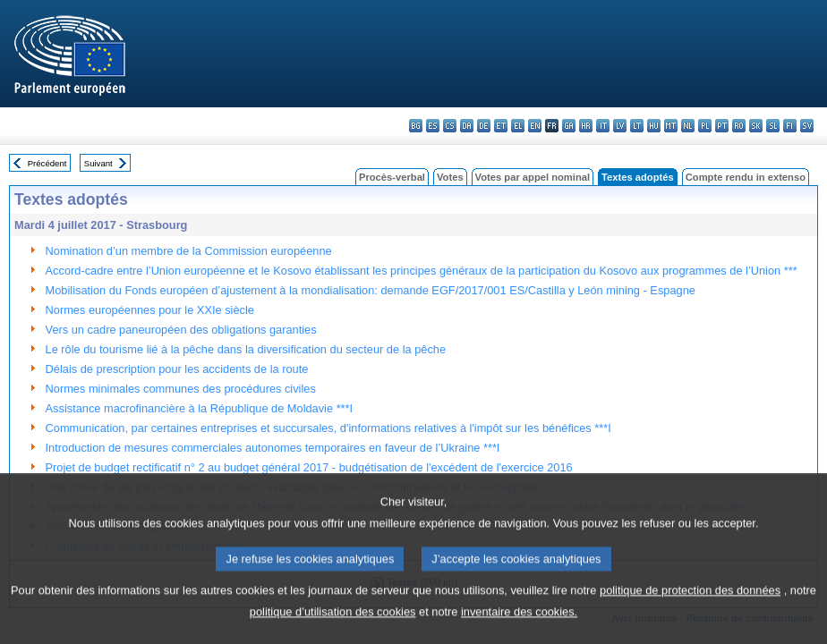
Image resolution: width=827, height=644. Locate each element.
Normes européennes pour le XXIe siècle (150, 310)
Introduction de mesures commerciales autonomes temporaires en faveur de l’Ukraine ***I (273, 448)
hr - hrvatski (586, 126)
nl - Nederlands (688, 126)
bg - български (416, 126)
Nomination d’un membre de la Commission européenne (189, 251)
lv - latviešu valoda (620, 126)
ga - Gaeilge (569, 126)
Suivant (98, 163)
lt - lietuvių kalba (637, 126)
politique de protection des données (690, 610)
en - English (535, 126)
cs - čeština (450, 126)
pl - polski (705, 126)
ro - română (739, 126)
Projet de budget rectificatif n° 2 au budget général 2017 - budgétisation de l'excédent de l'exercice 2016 (309, 467)
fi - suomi (790, 126)
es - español (433, 126)
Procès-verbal (392, 177)
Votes (450, 177)
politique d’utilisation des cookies (333, 631)
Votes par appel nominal (533, 177)
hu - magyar (654, 126)
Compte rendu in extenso (746, 177)
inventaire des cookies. (519, 631)
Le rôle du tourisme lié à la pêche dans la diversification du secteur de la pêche (246, 349)
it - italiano (603, 126)
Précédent (47, 163)
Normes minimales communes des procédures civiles (181, 389)
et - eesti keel (501, 126)
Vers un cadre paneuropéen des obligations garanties (181, 330)
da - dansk (467, 126)
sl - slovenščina (773, 126)
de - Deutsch (484, 126)
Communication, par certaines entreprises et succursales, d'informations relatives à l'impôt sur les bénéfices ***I (328, 428)
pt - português (722, 126)
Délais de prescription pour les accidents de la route (177, 369)
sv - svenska (807, 126)
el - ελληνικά (518, 126)
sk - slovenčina (756, 126)
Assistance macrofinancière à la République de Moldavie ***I (200, 408)
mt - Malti (671, 126)
